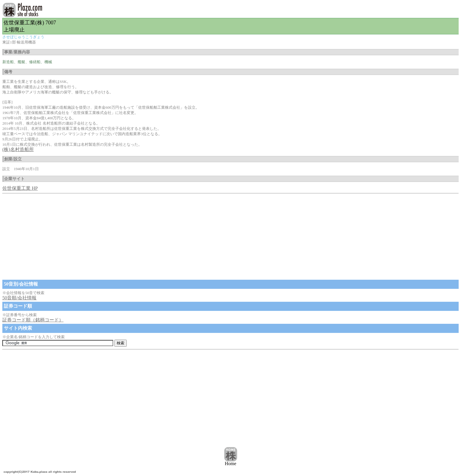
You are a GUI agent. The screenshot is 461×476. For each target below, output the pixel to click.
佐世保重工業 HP (20, 188)
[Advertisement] (179, 237)
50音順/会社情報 (19, 298)
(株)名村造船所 (18, 149)
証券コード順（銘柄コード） (33, 320)
